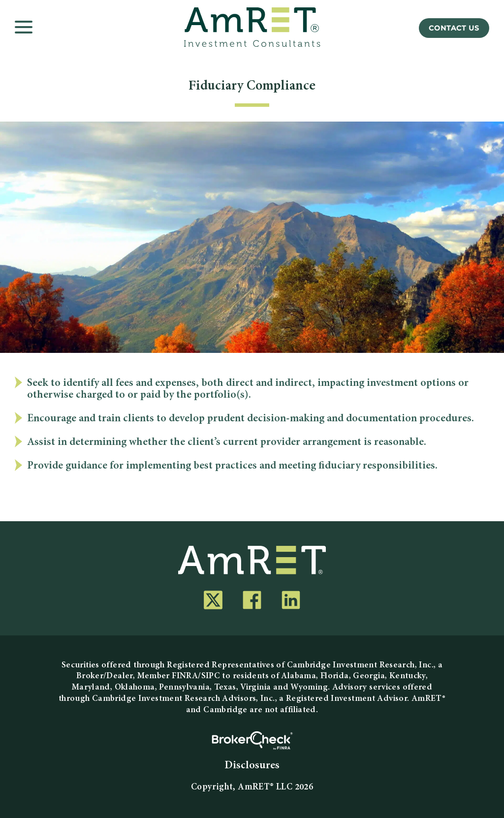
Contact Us (454, 28)
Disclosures (252, 766)
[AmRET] (252, 27)
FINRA (185, 676)
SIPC (211, 676)
